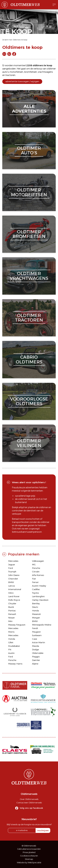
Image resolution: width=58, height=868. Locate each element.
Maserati (36, 614)
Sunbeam (37, 635)
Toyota (35, 593)
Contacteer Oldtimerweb (29, 803)
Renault (12, 614)
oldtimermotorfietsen (29, 192)
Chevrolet (13, 579)
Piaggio (36, 657)
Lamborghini (38, 596)
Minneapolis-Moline (42, 625)
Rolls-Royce (14, 600)
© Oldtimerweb (29, 846)
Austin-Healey (39, 586)
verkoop (38, 69)
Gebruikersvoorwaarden (29, 849)
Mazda (35, 646)
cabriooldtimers (29, 359)
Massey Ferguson (17, 625)
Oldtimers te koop (20, 40)
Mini (10, 621)
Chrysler (12, 603)
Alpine (35, 664)
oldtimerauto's (29, 151)
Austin (11, 653)
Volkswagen (38, 561)
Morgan (36, 618)
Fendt (35, 628)
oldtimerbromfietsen (29, 234)
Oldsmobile (38, 653)
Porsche (36, 568)
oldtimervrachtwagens (29, 276)
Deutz (35, 607)
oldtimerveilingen (29, 443)
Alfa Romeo (38, 575)
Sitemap (29, 859)
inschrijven (43, 830)
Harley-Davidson (40, 600)
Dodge (35, 649)
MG (34, 565)
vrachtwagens (45, 72)
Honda (35, 611)
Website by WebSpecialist (29, 863)
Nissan (11, 618)
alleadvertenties (29, 109)
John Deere (14, 575)
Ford (11, 568)
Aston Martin (39, 642)
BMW (11, 582)
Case (34, 639)
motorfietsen (16, 72)
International (15, 589)
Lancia (11, 586)
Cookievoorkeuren (29, 856)
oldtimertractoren (29, 318)
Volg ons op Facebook (31, 808)
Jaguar (12, 565)
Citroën (36, 572)
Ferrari (35, 582)
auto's (5, 72)
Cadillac (36, 589)
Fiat (34, 579)
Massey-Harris (15, 664)
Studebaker (14, 646)
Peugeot (36, 632)
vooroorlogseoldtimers (29, 401)
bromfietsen (31, 72)
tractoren (10, 75)
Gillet (11, 642)
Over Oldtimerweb (29, 799)
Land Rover (14, 596)
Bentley (36, 603)
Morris (11, 632)
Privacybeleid (29, 852)
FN (10, 649)
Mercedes (13, 561)
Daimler (36, 660)
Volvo (11, 593)
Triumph (12, 572)
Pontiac (12, 611)
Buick (11, 607)
